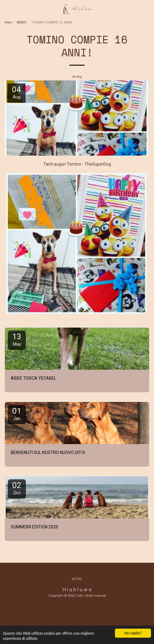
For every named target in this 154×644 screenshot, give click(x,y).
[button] (7, 9)
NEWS (21, 22)
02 (17, 488)
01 (17, 414)
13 (17, 339)
